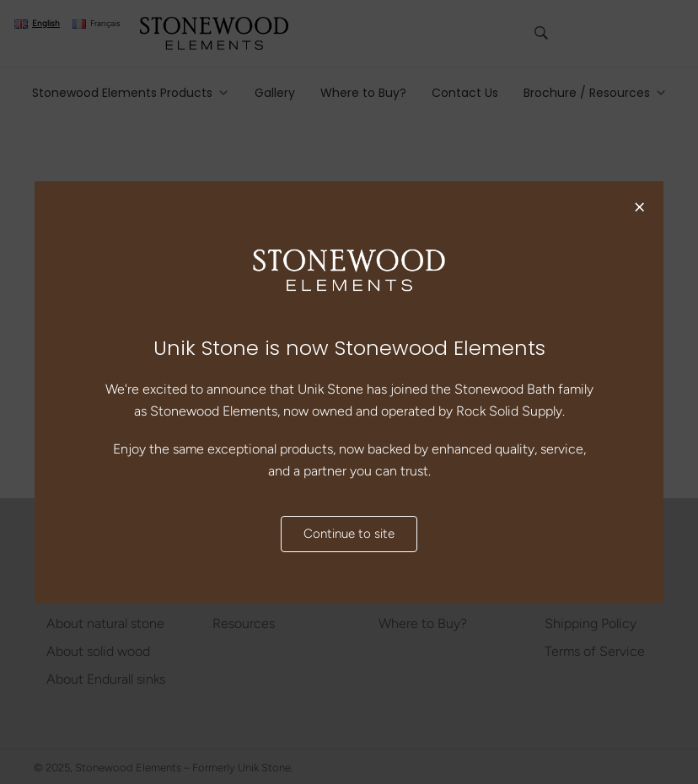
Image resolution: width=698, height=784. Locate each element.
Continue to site (349, 534)
